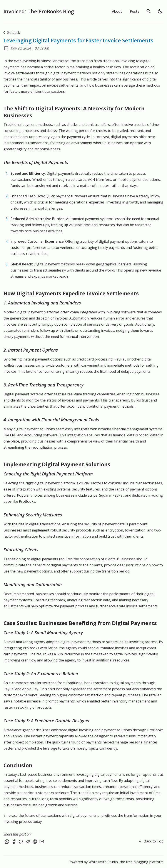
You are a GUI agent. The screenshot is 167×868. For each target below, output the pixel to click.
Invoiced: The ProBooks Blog (39, 11)
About (117, 11)
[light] (160, 11)
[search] (149, 11)
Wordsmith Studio (103, 862)
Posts (134, 11)
